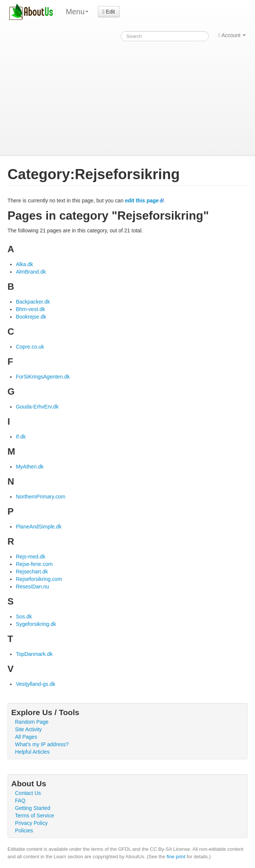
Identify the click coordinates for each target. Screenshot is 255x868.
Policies (24, 831)
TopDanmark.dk (34, 654)
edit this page (142, 201)
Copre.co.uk (30, 347)
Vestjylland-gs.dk (35, 684)
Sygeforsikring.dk (36, 624)
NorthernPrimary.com (40, 497)
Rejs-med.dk (31, 557)
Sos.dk (24, 617)
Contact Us (28, 793)
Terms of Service (34, 816)
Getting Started (33, 808)
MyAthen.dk (30, 467)
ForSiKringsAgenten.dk (43, 377)
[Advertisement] (128, 99)
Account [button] (232, 35)
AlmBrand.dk (31, 272)
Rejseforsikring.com (39, 579)
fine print (176, 857)
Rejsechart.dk (32, 572)
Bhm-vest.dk (30, 309)
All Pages (26, 737)
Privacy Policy (31, 823)
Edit (109, 12)
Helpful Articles (32, 752)
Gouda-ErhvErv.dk (37, 407)
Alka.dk (24, 264)
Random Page (32, 722)
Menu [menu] (77, 12)
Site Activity (28, 729)
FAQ (20, 801)
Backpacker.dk (33, 302)
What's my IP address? (42, 744)
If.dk (21, 437)
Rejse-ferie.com (34, 564)
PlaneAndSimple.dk (39, 527)
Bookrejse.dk (31, 317)
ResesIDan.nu (32, 587)
